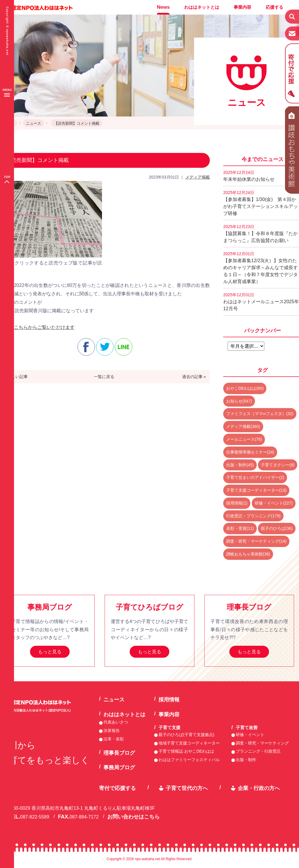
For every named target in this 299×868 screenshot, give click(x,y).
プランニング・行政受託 (258, 751)
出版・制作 (246, 760)
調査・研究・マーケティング (262, 743)
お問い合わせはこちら (133, 817)
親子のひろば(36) (277, 528)
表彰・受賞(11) (240, 528)
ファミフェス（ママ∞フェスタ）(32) (260, 414)
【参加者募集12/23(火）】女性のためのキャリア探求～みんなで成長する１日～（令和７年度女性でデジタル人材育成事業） (261, 268)
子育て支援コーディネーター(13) (256, 490)
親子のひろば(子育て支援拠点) (186, 735)
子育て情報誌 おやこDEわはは (186, 751)
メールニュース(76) (244, 439)
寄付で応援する (117, 788)
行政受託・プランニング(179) (253, 516)
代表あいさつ (116, 722)
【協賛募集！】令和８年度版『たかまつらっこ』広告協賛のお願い (261, 234)
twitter (105, 347)
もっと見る (50, 652)
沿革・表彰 (114, 739)
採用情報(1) (237, 503)
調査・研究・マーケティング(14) (256, 541)
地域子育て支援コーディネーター (189, 743)
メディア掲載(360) (243, 426)
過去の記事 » (194, 377)
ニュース (34, 123)
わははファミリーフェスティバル (189, 760)
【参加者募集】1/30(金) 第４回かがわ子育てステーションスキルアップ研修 (261, 203)
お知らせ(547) (239, 401)
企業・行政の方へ (259, 788)
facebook (86, 347)
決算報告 (112, 731)
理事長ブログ (119, 753)
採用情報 (169, 700)
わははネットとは (202, 7)
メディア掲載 (198, 177)
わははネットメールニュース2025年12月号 (261, 302)
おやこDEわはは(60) (245, 388)
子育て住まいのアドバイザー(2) (255, 477)
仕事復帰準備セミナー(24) (250, 452)
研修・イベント (250, 735)
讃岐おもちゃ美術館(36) (248, 554)
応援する (275, 7)
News (163, 7)
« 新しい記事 (16, 377)
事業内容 (242, 7)
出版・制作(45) (240, 465)
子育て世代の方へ (187, 788)
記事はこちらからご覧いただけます (37, 327)
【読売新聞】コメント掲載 (77, 123)
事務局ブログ (119, 768)
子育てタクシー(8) (278, 465)
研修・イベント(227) (274, 503)
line (124, 347)
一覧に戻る (104, 377)
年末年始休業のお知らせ (249, 176)
